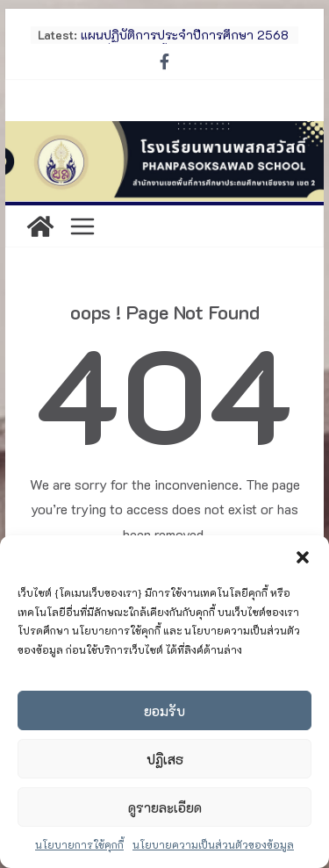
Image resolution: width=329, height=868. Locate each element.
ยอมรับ (164, 711)
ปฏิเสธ (165, 759)
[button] (303, 557)
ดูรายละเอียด (165, 807)
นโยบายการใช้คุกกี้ (79, 844)
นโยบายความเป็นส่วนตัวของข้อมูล (213, 844)
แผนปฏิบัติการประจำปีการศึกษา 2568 (185, 35)
